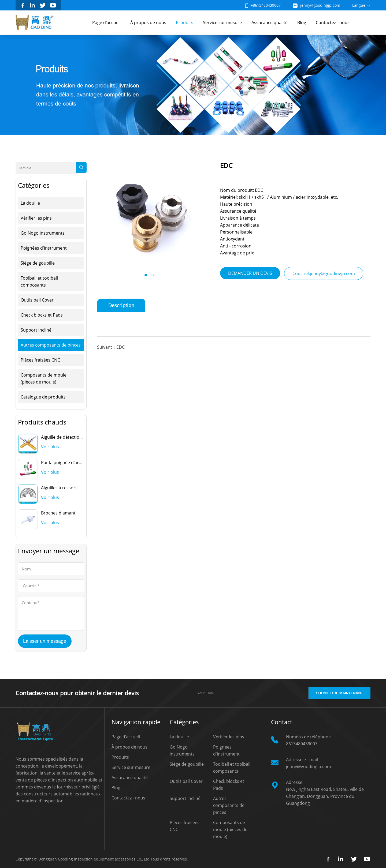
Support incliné (36, 330)
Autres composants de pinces (51, 345)
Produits (185, 22)
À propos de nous (148, 22)
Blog (302, 22)
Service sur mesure (222, 22)
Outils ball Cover (37, 300)
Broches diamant (58, 513)
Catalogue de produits (43, 397)
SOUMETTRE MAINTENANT (339, 693)
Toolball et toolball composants (39, 281)
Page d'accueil (106, 22)
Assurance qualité (270, 22)
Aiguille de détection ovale (67, 437)
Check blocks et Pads (42, 315)
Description (121, 305)
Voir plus (50, 447)
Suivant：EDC (111, 347)
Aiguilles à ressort (59, 488)
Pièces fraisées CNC (40, 360)
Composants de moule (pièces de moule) (44, 378)
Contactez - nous (333, 22)
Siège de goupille (38, 263)
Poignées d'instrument (44, 248)
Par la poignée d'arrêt (63, 463)
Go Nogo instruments (43, 233)
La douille (30, 203)
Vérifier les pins (36, 218)
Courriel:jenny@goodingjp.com (324, 273)
